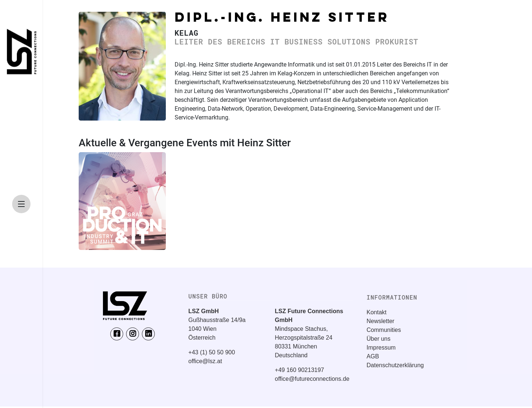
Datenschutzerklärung (395, 365)
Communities (384, 330)
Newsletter (381, 321)
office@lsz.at (205, 361)
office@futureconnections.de (312, 379)
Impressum (381, 348)
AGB (373, 356)
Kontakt (376, 312)
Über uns (379, 339)
